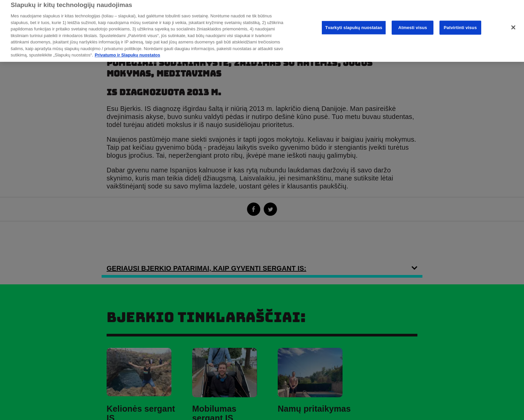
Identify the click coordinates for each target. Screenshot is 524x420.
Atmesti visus (413, 23)
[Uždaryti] (513, 23)
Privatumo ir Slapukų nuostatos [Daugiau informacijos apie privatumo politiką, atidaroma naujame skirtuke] (127, 50)
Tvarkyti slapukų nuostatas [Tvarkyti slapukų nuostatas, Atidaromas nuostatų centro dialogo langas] (354, 23)
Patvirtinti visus (460, 23)
